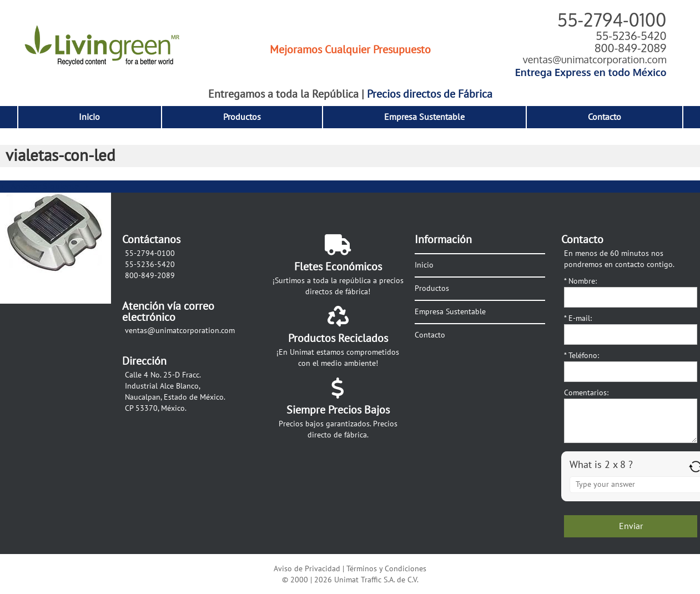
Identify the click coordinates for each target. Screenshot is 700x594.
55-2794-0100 (612, 20)
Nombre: (580, 281)
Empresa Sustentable (424, 117)
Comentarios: (586, 393)
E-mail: (578, 318)
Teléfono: (581, 356)
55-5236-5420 (631, 36)
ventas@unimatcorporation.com (595, 59)
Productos (242, 117)
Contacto (605, 117)
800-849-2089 (631, 48)
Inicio (89, 117)
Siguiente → (66, 187)
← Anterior (20, 187)
